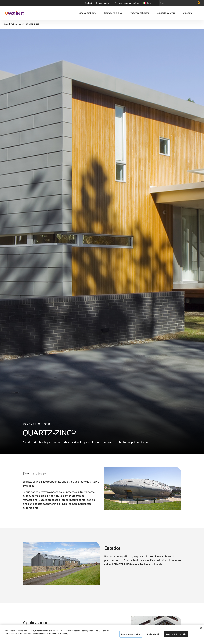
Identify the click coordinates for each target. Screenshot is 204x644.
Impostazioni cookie (131, 634)
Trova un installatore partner (127, 3)
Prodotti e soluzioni (139, 13)
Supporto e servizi (166, 13)
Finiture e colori (17, 24)
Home (6, 24)
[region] (102, 634)
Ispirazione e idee (113, 13)
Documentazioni (103, 3)
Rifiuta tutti (153, 634)
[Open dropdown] (98, 13)
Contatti (88, 3)
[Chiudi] (201, 628)
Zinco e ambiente (88, 13)
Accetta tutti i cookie (176, 634)
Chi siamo (187, 13)
